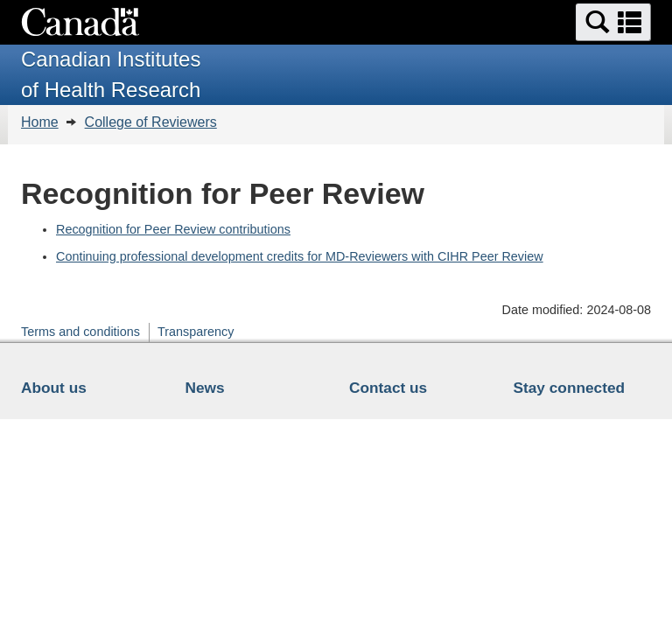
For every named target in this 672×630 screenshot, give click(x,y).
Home (40, 122)
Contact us (388, 388)
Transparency (196, 332)
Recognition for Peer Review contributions (173, 229)
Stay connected (570, 388)
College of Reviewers (151, 122)
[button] (613, 22)
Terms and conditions (80, 332)
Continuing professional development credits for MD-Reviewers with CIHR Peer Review (300, 256)
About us (54, 388)
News (205, 388)
